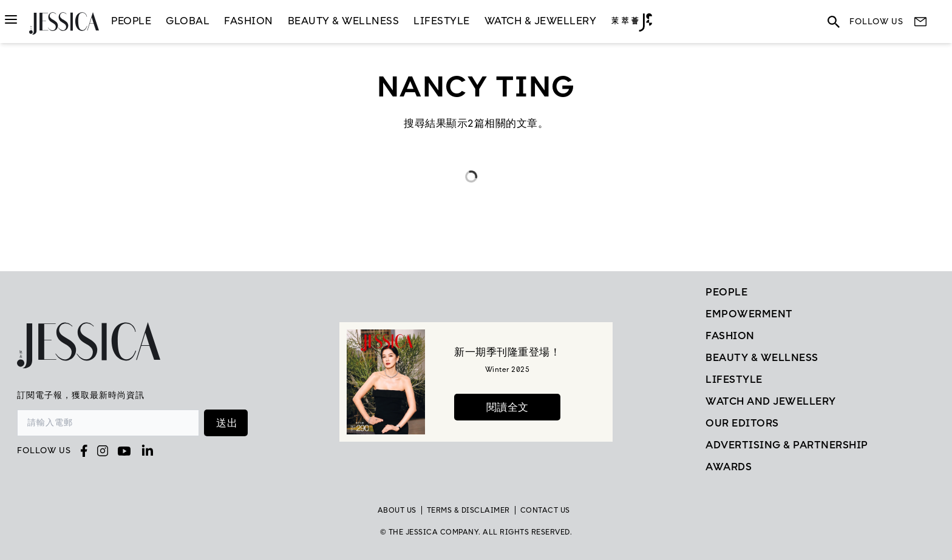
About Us (397, 510)
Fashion (249, 21)
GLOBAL (188, 21)
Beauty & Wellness (344, 21)
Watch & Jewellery (541, 21)
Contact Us (545, 510)
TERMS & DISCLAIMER (468, 510)
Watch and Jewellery (771, 401)
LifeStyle (442, 21)
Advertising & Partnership (787, 445)
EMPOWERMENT (749, 314)
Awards (729, 467)
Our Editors (742, 423)
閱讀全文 (508, 407)
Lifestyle (734, 379)
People (131, 21)
